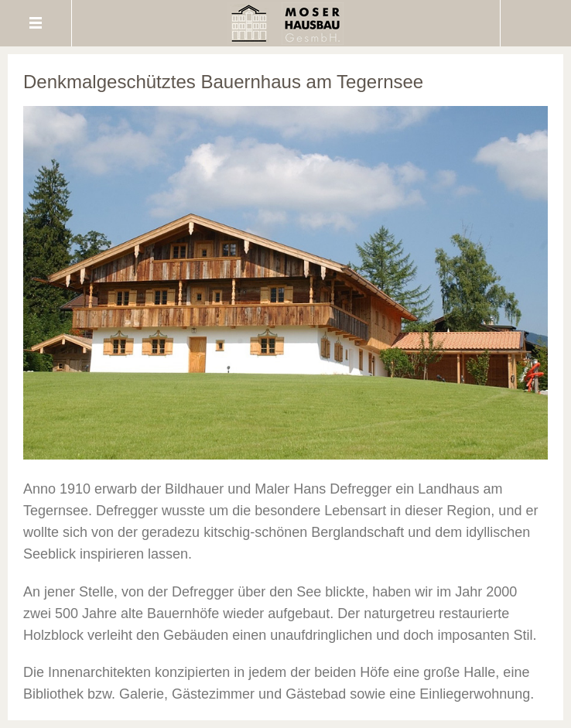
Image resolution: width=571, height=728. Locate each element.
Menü (36, 23)
